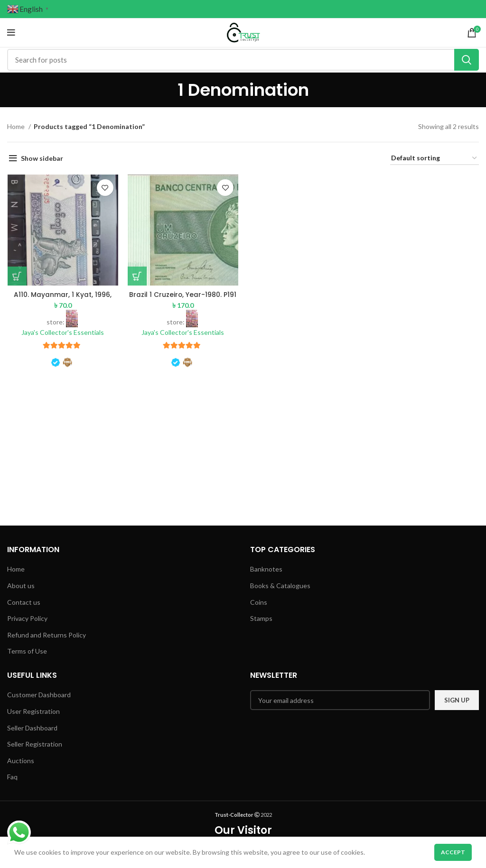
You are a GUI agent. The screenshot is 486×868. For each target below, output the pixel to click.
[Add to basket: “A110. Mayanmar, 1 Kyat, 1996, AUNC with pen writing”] (17, 276)
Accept (453, 852)
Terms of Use (27, 651)
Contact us (24, 602)
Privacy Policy (27, 618)
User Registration (33, 711)
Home (17, 126)
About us (21, 586)
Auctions (21, 761)
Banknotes (266, 569)
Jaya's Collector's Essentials (63, 332)
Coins (259, 602)
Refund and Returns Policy (47, 635)
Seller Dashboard (32, 728)
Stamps (261, 618)
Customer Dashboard (39, 695)
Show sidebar (42, 158)
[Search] (243, 60)
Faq (12, 777)
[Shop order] (435, 159)
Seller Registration (35, 744)
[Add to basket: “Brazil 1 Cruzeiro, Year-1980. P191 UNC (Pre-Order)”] (137, 276)
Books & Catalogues (280, 586)
